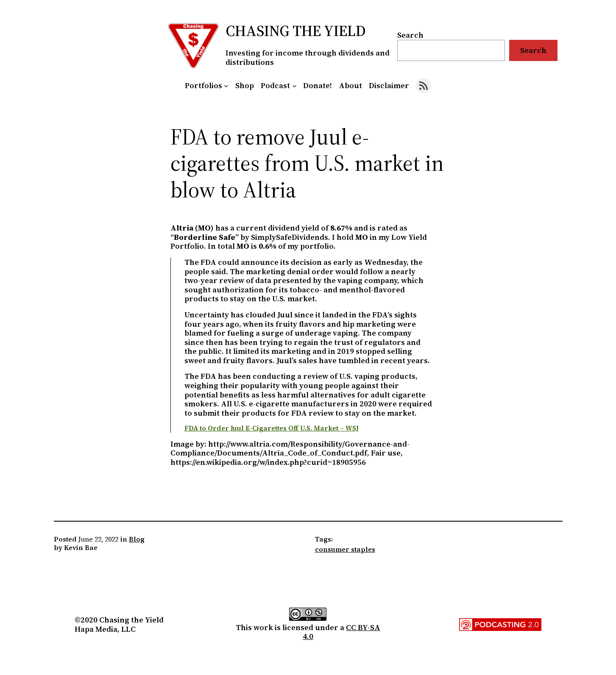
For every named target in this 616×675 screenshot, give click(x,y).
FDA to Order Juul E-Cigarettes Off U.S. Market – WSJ (272, 428)
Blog (137, 539)
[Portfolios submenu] (226, 86)
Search (410, 35)
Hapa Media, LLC (105, 629)
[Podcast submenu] (294, 86)
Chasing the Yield (296, 31)
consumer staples (345, 549)
